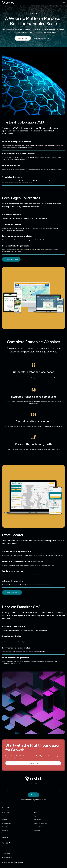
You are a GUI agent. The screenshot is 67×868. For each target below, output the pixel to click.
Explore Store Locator (12, 592)
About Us (5, 831)
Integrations (37, 820)
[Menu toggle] (64, 3)
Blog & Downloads (39, 816)
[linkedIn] (7, 843)
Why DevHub (6, 812)
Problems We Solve (42, 38)
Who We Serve (6, 823)
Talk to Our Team (23, 38)
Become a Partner (39, 827)
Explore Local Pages (11, 259)
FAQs (35, 812)
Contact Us (37, 831)
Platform (5, 816)
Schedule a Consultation (40, 823)
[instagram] (3, 843)
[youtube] (10, 843)
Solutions (5, 820)
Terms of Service (7, 857)
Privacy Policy (41, 799)
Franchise (5, 827)
